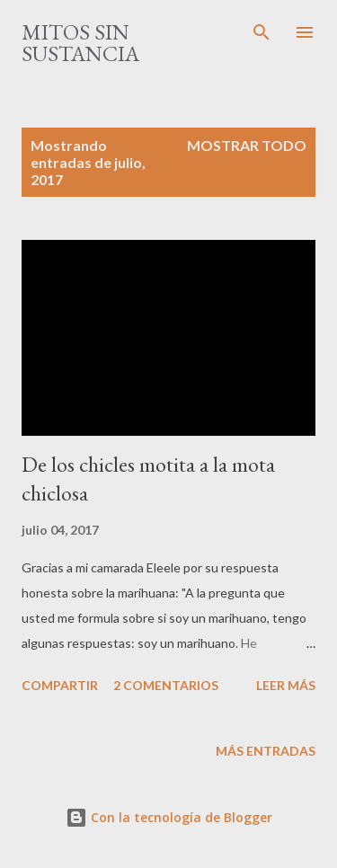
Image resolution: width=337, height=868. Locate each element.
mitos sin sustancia (80, 43)
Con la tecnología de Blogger (169, 817)
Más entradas (266, 751)
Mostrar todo (247, 145)
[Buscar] (262, 32)
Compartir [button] (60, 685)
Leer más (286, 685)
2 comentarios (166, 685)
